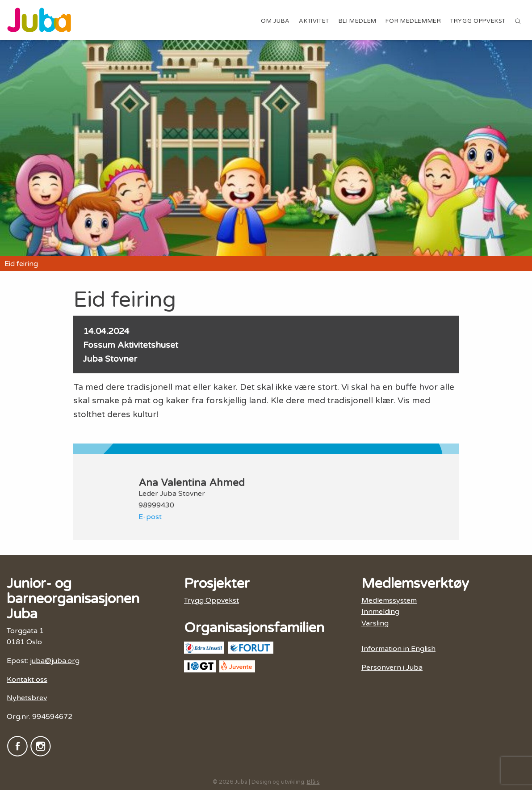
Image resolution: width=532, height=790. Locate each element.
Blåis (313, 782)
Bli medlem (358, 21)
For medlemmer (413, 21)
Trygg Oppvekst (478, 21)
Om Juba (275, 21)
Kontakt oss (27, 680)
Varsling (375, 623)
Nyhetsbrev (27, 698)
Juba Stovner (110, 359)
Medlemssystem (389, 600)
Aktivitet (314, 21)
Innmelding (380, 612)
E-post (150, 517)
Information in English (398, 649)
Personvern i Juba (392, 667)
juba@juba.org (55, 661)
